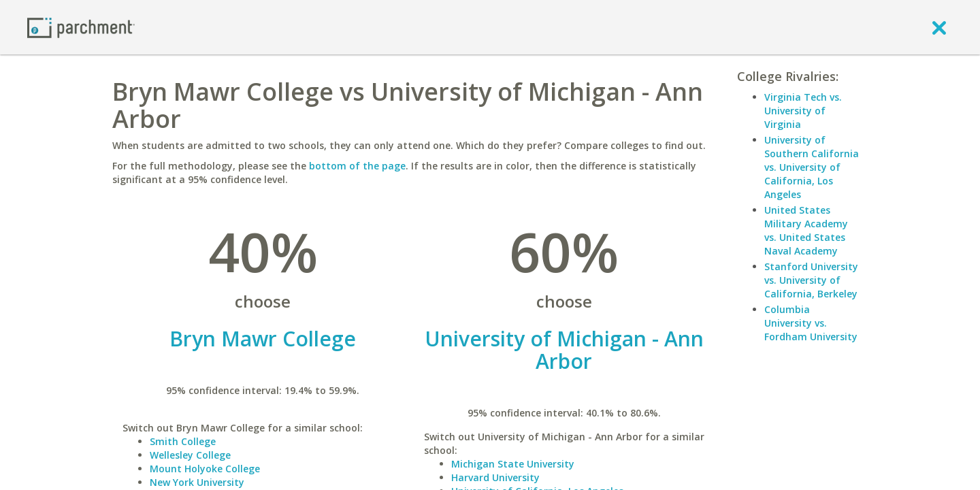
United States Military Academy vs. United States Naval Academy (806, 230)
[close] (939, 27)
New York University (197, 482)
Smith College (183, 441)
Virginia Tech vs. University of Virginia (803, 111)
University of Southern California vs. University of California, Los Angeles (812, 167)
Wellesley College (190, 455)
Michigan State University (513, 464)
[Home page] (81, 27)
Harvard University (495, 477)
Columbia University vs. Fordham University (811, 323)
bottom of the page (357, 166)
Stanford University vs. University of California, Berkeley (811, 280)
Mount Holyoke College (205, 469)
